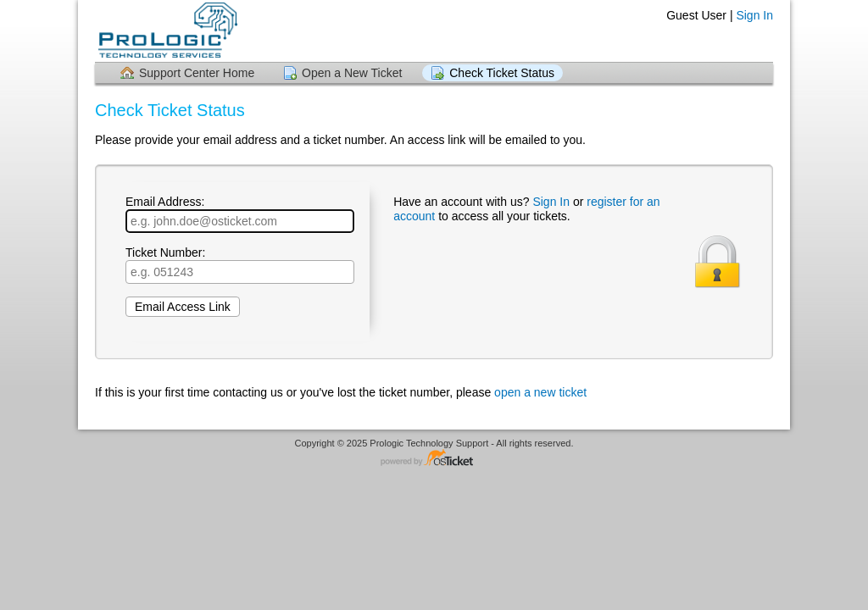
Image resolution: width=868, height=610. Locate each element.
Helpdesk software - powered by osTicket (434, 459)
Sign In (754, 15)
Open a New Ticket (352, 73)
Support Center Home (197, 73)
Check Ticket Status (502, 73)
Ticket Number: (240, 265)
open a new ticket (540, 392)
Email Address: (240, 214)
